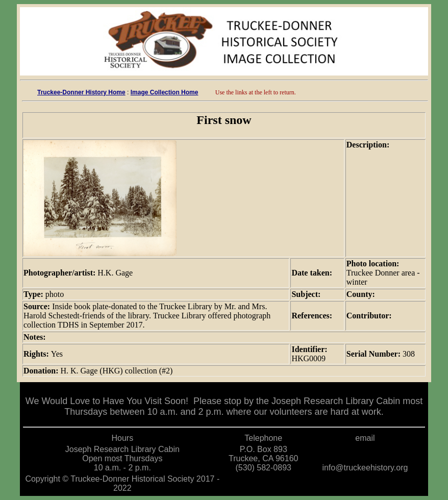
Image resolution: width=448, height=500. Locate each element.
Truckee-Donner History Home (81, 92)
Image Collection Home (165, 92)
